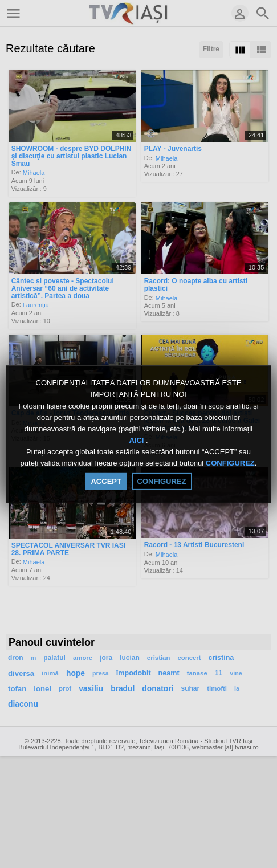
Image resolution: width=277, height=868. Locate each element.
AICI (137, 440)
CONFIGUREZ (230, 464)
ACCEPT (106, 481)
